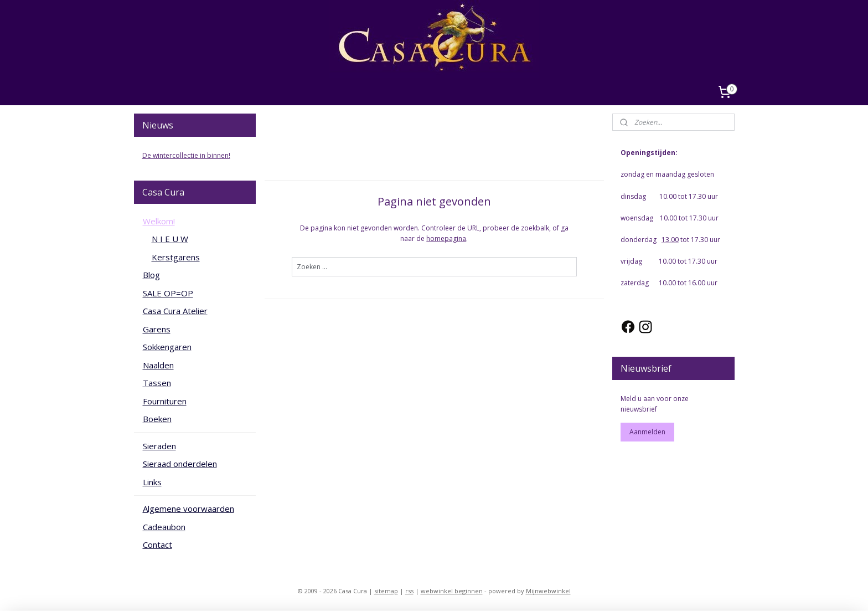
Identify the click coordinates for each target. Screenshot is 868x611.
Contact (157, 545)
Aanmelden (647, 432)
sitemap (386, 591)
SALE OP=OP (168, 293)
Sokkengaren (167, 347)
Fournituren (165, 401)
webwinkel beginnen (452, 591)
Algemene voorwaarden (188, 509)
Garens (157, 329)
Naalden (158, 365)
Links (152, 482)
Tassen (157, 383)
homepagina (446, 238)
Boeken (157, 419)
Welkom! (159, 221)
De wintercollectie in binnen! (186, 155)
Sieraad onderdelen (180, 464)
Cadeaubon (164, 527)
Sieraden (159, 446)
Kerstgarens (176, 257)
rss (409, 591)
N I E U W (170, 239)
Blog (151, 275)
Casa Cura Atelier (175, 311)
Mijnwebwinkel (548, 591)
